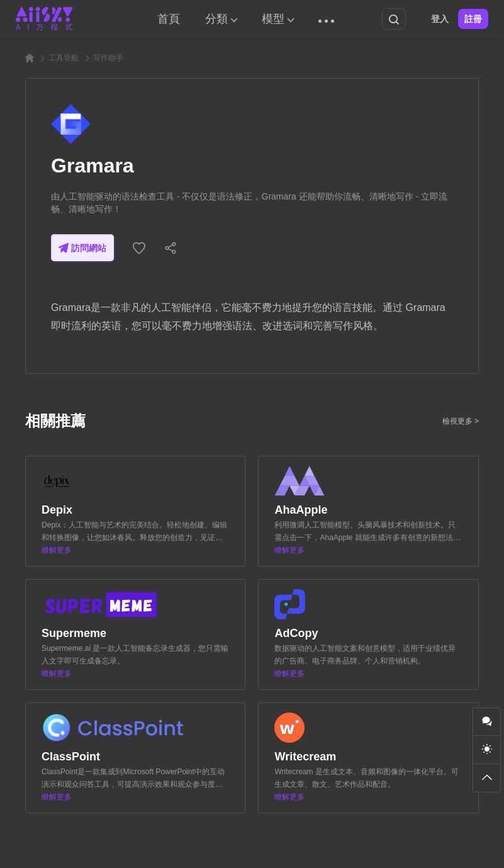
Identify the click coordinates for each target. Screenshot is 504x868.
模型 (273, 19)
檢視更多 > (461, 421)
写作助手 (108, 58)
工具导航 (64, 58)
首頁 (169, 19)
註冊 (473, 19)
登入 (440, 19)
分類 (216, 19)
